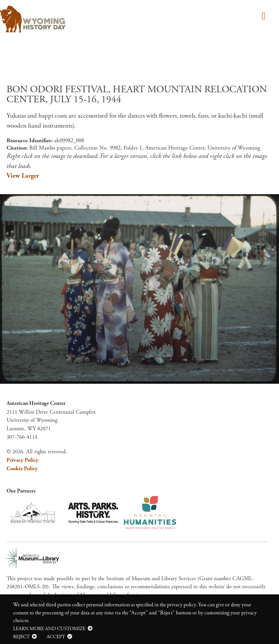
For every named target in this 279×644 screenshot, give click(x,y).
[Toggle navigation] (262, 17)
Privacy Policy (23, 460)
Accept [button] (56, 637)
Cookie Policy (22, 469)
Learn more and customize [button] (49, 629)
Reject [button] (21, 637)
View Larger (23, 176)
